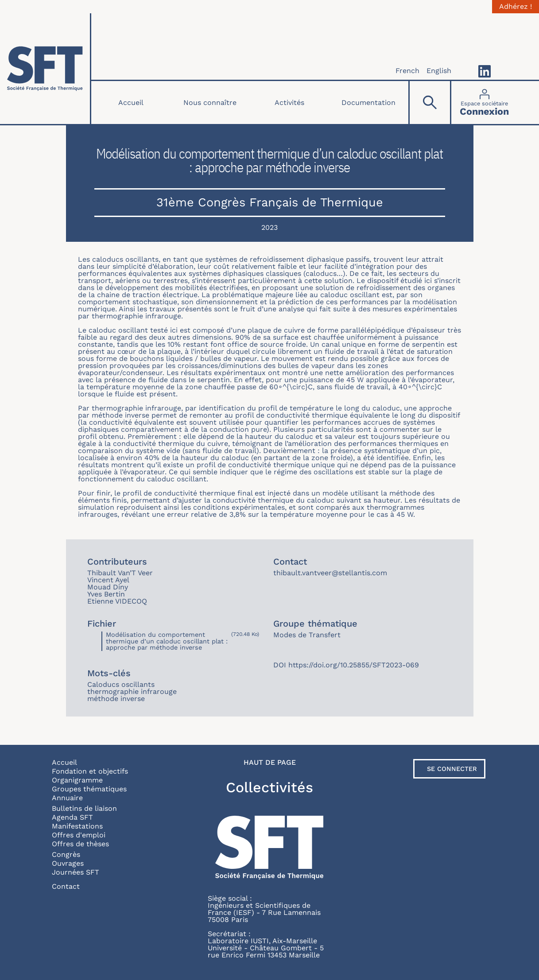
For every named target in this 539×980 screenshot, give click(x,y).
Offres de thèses (80, 844)
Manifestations (77, 826)
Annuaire (67, 798)
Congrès (66, 854)
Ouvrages (68, 863)
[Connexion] (484, 103)
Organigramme (77, 780)
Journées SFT (76, 872)
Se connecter (452, 769)
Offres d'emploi (79, 835)
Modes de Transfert (307, 635)
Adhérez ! (516, 7)
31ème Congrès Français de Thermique (270, 202)
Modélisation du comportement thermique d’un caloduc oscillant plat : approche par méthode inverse (167, 641)
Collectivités (269, 787)
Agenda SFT (72, 817)
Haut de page (270, 763)
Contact (66, 886)
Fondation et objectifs (90, 771)
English (439, 71)
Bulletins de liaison (84, 808)
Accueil (131, 103)
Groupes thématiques (89, 789)
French (407, 71)
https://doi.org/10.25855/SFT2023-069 (354, 665)
